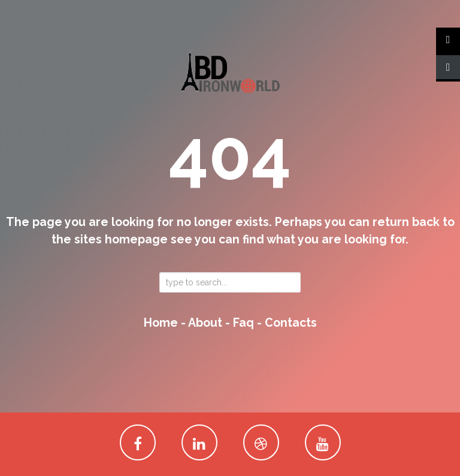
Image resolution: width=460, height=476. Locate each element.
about (205, 323)
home (161, 323)
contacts (291, 323)
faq (243, 323)
